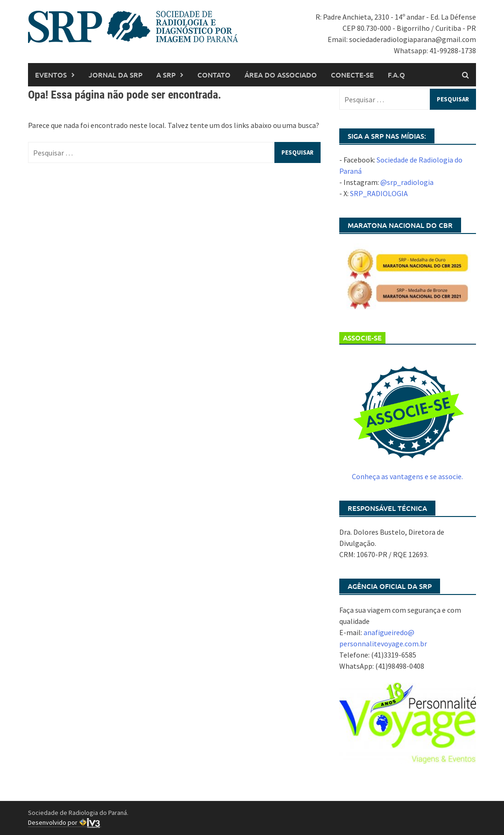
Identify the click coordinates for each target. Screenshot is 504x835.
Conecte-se (352, 75)
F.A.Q (396, 75)
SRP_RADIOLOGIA (379, 193)
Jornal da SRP (115, 75)
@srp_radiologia (407, 182)
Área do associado (281, 75)
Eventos (51, 75)
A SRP (166, 75)
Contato (214, 75)
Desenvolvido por (65, 823)
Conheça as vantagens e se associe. (407, 476)
